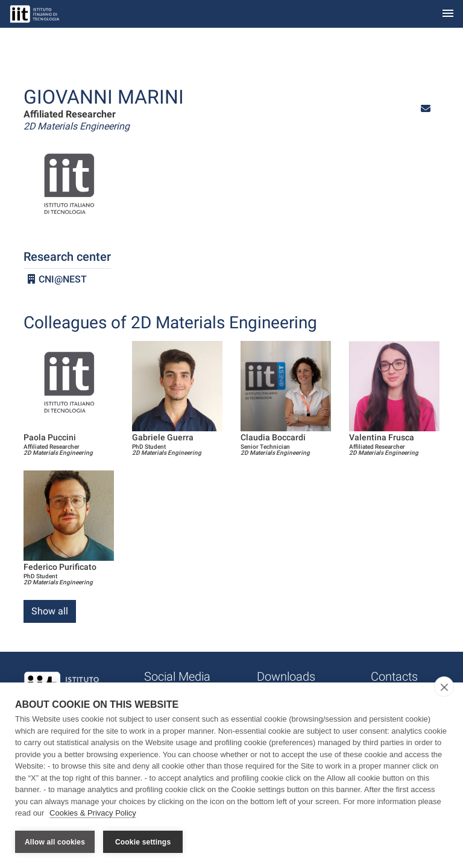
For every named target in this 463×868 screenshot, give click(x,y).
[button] (426, 109)
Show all (50, 611)
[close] (444, 687)
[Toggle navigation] (448, 14)
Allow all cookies (55, 842)
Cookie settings (143, 842)
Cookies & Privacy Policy (93, 813)
